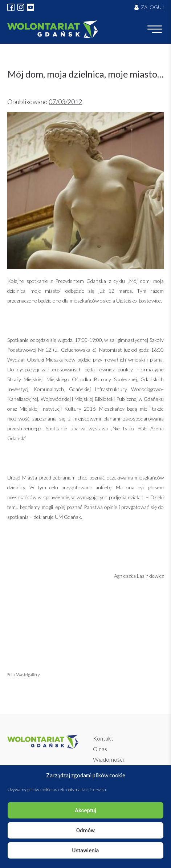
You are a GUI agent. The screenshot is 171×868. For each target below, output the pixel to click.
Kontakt (103, 738)
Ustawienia (86, 851)
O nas (100, 749)
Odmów (86, 830)
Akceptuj (85, 810)
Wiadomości (108, 759)
